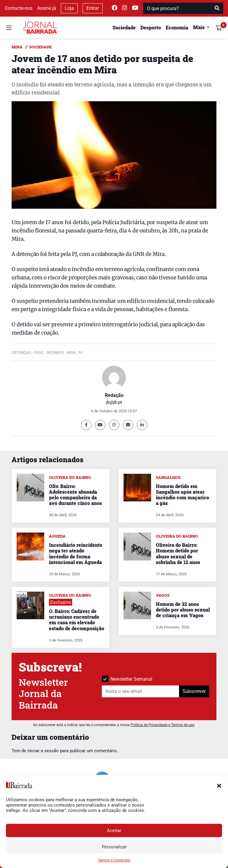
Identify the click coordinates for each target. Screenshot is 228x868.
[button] (219, 785)
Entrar (93, 8)
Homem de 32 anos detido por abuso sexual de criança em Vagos (183, 610)
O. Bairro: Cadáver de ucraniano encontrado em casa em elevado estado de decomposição (77, 620)
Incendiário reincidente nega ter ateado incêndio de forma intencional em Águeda (76, 553)
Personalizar (114, 847)
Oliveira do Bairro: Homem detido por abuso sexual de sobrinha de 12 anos (178, 553)
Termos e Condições (114, 860)
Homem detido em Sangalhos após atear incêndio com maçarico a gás (182, 495)
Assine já (47, 8)
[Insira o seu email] (141, 691)
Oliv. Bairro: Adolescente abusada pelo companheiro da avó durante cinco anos (75, 495)
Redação (114, 395)
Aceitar (114, 831)
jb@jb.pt (114, 402)
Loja (69, 8)
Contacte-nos (19, 8)
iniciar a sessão (43, 751)
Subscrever (194, 691)
